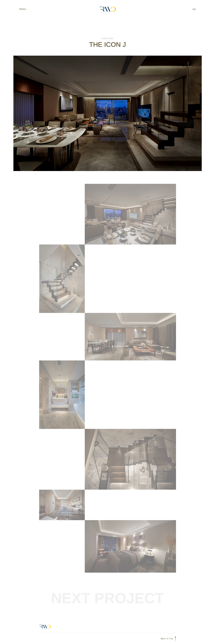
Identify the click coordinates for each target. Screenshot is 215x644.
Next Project (107, 598)
